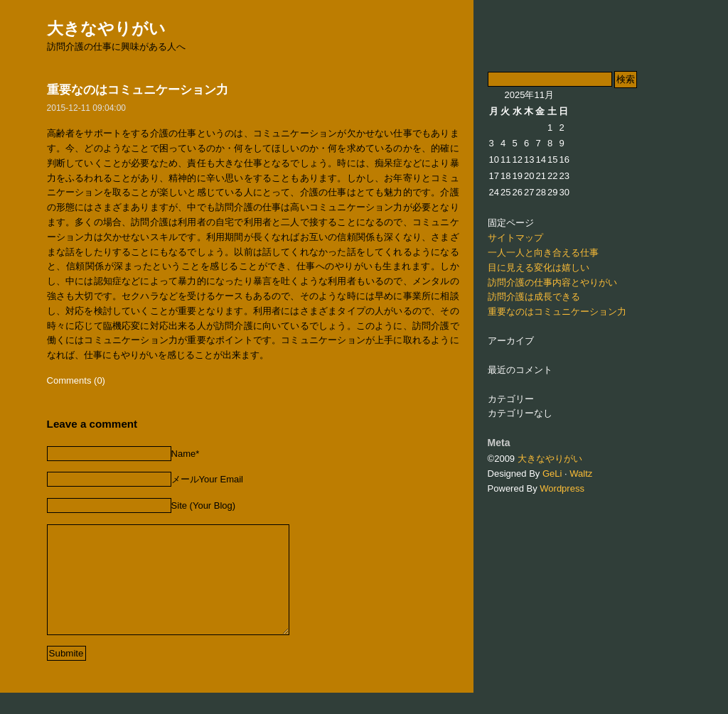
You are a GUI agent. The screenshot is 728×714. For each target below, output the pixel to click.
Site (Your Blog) (204, 505)
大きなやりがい (106, 28)
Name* (186, 454)
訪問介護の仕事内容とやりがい (552, 282)
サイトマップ (515, 238)
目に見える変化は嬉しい (539, 267)
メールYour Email (207, 479)
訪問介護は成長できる (534, 297)
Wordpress (562, 488)
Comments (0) (76, 380)
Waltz (581, 474)
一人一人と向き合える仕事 (543, 253)
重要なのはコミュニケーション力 (138, 90)
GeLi (552, 474)
